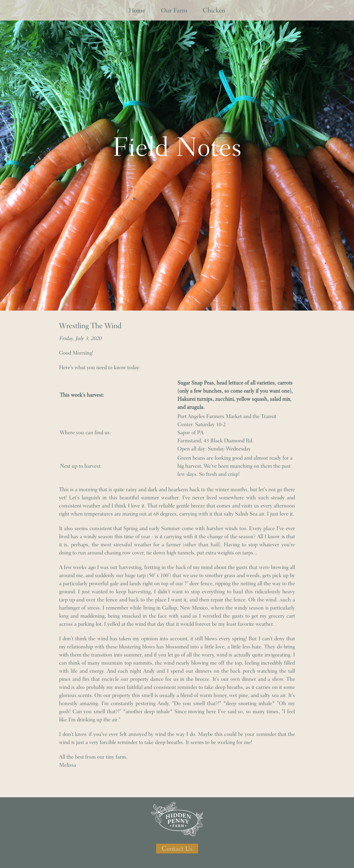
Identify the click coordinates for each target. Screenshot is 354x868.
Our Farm (174, 10)
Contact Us (177, 849)
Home (137, 10)
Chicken (214, 10)
